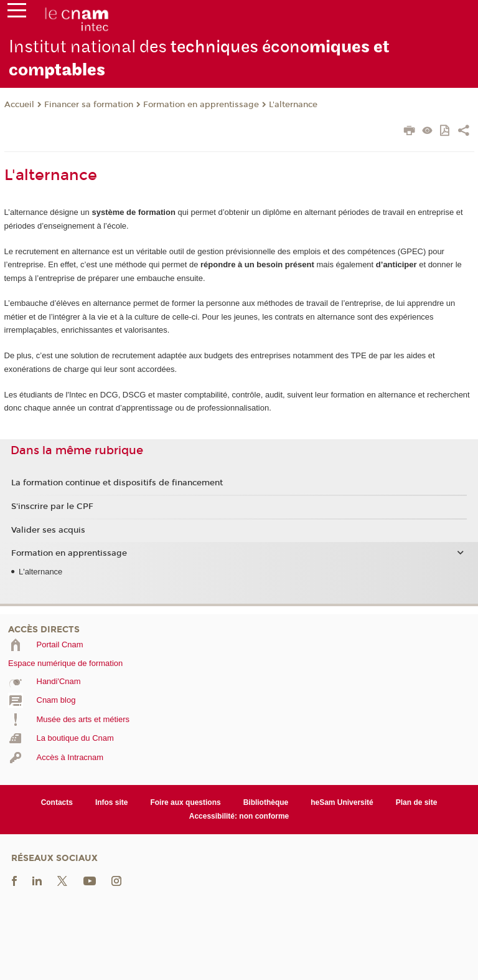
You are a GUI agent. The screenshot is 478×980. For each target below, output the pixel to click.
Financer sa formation (89, 105)
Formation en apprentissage (201, 105)
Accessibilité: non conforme (239, 816)
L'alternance (293, 105)
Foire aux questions (185, 802)
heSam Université (342, 802)
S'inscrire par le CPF (52, 507)
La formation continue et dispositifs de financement (117, 483)
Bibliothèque (266, 802)
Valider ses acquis (48, 530)
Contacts (57, 802)
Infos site (112, 802)
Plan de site (417, 802)
